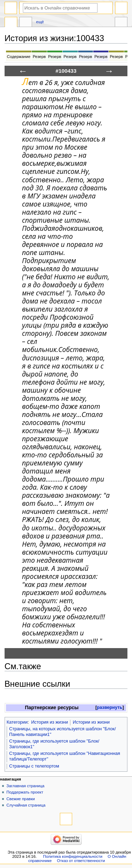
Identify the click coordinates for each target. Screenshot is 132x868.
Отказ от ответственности (81, 861)
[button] (110, 708)
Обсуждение (26, 23)
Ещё (40, 22)
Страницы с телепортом (34, 766)
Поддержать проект (25, 792)
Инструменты (121, 23)
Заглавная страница (25, 786)
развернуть (110, 707)
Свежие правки (21, 799)
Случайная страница (26, 805)
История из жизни (49, 722)
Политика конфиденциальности (73, 856)
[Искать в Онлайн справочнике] (60, 8)
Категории (17, 722)
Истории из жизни (91, 722)
